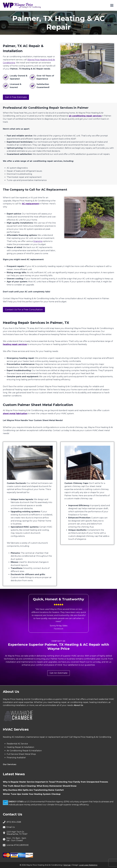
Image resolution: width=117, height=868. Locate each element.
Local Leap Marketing (88, 865)
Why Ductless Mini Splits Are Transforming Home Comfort (33, 790)
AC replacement (30, 204)
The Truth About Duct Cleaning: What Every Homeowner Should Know (40, 786)
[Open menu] (112, 5)
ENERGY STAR (16, 802)
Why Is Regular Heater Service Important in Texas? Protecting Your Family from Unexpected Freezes (55, 782)
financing (38, 241)
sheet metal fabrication (15, 414)
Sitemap (67, 865)
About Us (78, 705)
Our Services (10, 764)
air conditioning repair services (85, 116)
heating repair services (15, 344)
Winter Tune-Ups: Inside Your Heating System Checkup (32, 794)
